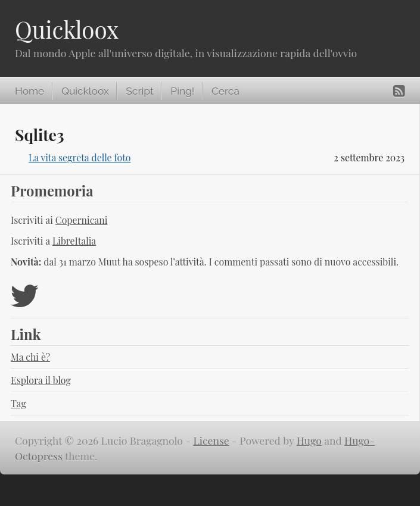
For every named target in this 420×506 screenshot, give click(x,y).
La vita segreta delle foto (80, 157)
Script (139, 91)
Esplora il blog (41, 380)
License (211, 440)
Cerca (225, 91)
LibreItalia (74, 241)
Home (29, 91)
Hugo (309, 440)
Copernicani (82, 220)
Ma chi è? (30, 357)
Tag (18, 403)
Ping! (182, 91)
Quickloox (67, 29)
